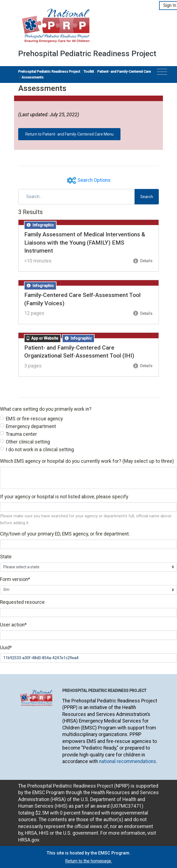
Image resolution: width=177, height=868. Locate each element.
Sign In (170, 5)
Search (147, 197)
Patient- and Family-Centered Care (124, 71)
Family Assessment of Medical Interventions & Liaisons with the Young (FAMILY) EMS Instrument (85, 243)
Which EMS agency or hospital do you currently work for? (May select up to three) (87, 461)
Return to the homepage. (88, 861)
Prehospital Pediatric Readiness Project (49, 71)
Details (143, 261)
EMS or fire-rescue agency (34, 419)
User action (13, 625)
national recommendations (128, 761)
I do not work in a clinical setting (40, 450)
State (6, 557)
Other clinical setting (28, 442)
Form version (15, 579)
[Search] (77, 197)
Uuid (6, 648)
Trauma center (21, 434)
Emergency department (31, 426)
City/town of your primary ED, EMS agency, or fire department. (65, 534)
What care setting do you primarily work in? (46, 409)
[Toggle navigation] (162, 73)
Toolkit (89, 71)
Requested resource (22, 602)
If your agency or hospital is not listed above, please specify (64, 497)
